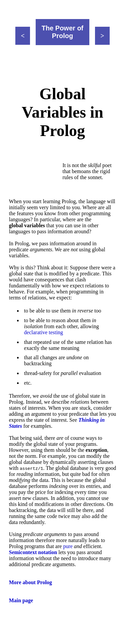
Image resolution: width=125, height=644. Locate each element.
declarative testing (43, 332)
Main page (21, 600)
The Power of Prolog (63, 32)
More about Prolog (30, 582)
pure (68, 546)
